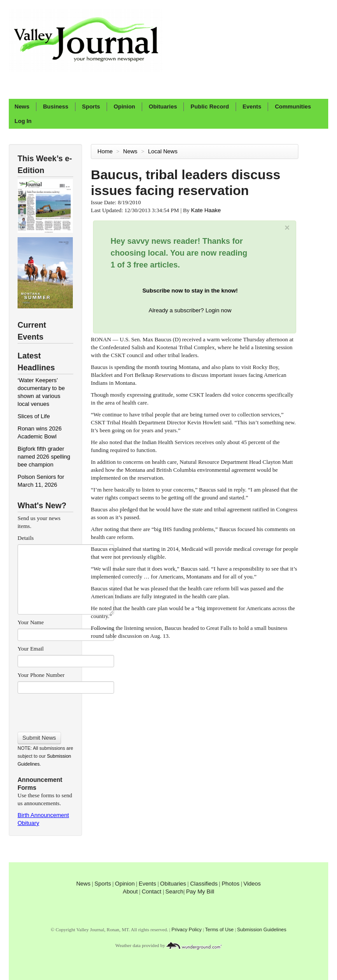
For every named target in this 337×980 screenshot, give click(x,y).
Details (26, 538)
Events (252, 107)
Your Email (31, 649)
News (22, 107)
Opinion (124, 107)
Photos (230, 884)
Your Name (31, 622)
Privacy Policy (187, 929)
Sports (91, 107)
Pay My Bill (200, 891)
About (130, 891)
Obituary (28, 823)
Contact (152, 891)
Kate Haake (206, 210)
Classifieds (204, 884)
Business (56, 107)
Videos (252, 884)
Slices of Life (34, 416)
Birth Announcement (43, 815)
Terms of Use (219, 929)
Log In (23, 121)
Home (105, 151)
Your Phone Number (41, 675)
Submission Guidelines (262, 929)
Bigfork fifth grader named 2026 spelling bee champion (44, 457)
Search (174, 891)
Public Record (210, 107)
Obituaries (163, 107)
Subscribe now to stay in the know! (190, 291)
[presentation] (66, 710)
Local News (163, 151)
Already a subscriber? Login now (190, 310)
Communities (293, 107)
